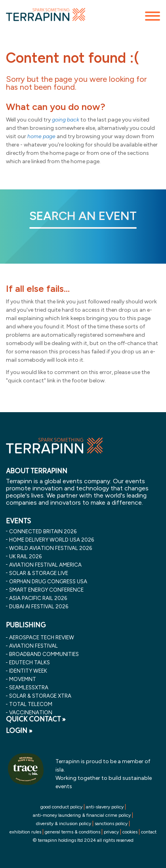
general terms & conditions (73, 832)
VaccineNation (31, 712)
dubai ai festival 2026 (39, 606)
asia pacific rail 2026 (38, 598)
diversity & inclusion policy (64, 824)
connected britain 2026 (43, 531)
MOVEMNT (23, 679)
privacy (111, 832)
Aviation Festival (33, 646)
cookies (130, 832)
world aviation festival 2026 (51, 548)
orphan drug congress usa (48, 581)
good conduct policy (61, 807)
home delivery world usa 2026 (52, 540)
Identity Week (28, 671)
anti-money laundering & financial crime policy (82, 815)
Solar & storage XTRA (40, 696)
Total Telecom (31, 704)
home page (41, 136)
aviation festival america (45, 565)
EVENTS (18, 521)
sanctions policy (111, 824)
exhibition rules (25, 832)
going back (66, 120)
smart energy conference (46, 590)
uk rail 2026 (25, 556)
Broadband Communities (44, 654)
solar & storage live (39, 573)
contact (149, 832)
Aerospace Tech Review (42, 637)
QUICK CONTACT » (36, 719)
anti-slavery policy (105, 807)
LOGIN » (19, 731)
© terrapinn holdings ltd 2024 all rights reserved (83, 840)
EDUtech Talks (30, 662)
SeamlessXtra (29, 687)
